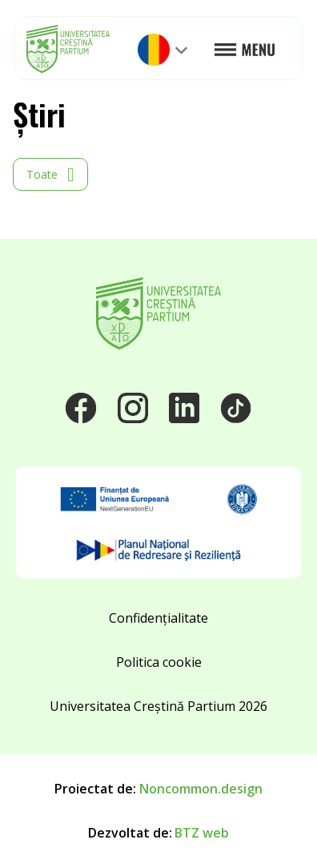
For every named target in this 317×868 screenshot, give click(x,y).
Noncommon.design (201, 789)
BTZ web (202, 833)
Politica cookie (159, 662)
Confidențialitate (158, 618)
